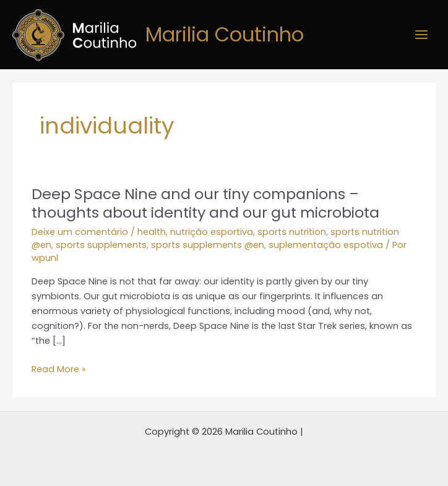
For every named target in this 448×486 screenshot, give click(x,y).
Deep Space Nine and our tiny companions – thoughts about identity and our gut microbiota (205, 203)
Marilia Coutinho (225, 34)
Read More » (59, 369)
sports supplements (101, 245)
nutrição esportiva (212, 232)
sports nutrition (292, 232)
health (152, 232)
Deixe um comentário (80, 232)
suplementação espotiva (326, 245)
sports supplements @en (208, 245)
